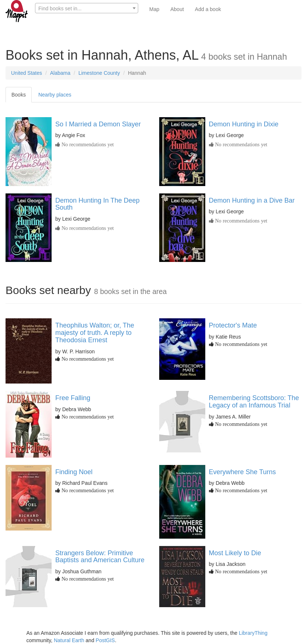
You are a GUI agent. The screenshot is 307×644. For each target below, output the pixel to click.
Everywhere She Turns (243, 472)
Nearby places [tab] (55, 95)
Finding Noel (74, 472)
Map (154, 9)
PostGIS (105, 640)
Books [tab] (19, 95)
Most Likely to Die (235, 553)
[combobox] (87, 8)
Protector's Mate (233, 325)
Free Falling (73, 398)
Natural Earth (69, 640)
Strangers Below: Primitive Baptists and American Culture (100, 557)
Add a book (208, 9)
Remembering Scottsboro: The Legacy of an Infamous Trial (254, 402)
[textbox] (87, 8)
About (177, 9)
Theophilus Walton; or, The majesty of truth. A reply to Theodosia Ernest (95, 333)
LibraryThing (253, 633)
